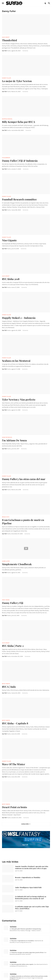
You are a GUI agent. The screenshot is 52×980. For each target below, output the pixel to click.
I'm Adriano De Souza (14, 440)
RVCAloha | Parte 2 (13, 646)
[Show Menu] (3, 3)
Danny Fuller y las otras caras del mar (24, 479)
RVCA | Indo (9, 687)
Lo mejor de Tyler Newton (17, 81)
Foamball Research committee (19, 199)
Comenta (25, 51)
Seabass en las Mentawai (16, 361)
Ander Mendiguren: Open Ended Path (28, 887)
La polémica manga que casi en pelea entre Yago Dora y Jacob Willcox (32, 908)
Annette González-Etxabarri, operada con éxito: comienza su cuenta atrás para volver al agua (32, 867)
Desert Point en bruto (14, 807)
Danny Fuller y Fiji (13, 603)
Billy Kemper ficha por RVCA (18, 122)
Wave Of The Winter (14, 764)
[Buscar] (49, 3)
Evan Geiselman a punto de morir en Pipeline (23, 522)
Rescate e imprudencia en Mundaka (28, 877)
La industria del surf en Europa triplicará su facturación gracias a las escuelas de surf (31, 898)
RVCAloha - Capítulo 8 (15, 723)
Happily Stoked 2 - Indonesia (19, 318)
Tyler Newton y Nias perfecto (19, 399)
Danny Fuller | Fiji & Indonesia (20, 161)
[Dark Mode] (46, 3)
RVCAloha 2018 (11, 279)
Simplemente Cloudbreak (17, 564)
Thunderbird (9, 40)
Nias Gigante (9, 240)
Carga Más (25, 824)
